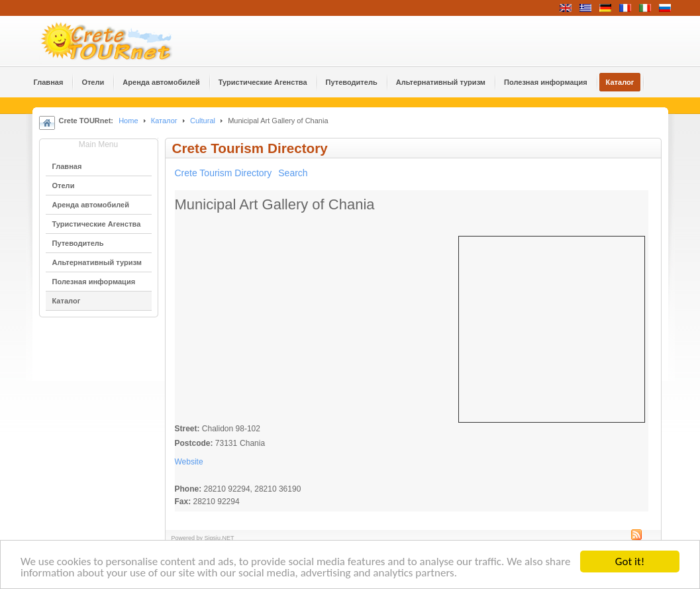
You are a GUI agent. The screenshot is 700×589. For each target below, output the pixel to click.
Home (128, 121)
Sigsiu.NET (220, 538)
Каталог (164, 121)
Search (293, 173)
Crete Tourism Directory (224, 173)
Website (189, 462)
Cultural (203, 121)
